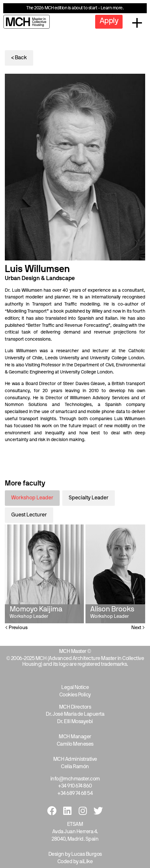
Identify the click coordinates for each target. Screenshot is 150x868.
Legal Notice (75, 688)
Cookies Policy (75, 695)
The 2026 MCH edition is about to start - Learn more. (75, 8)
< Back (19, 58)
